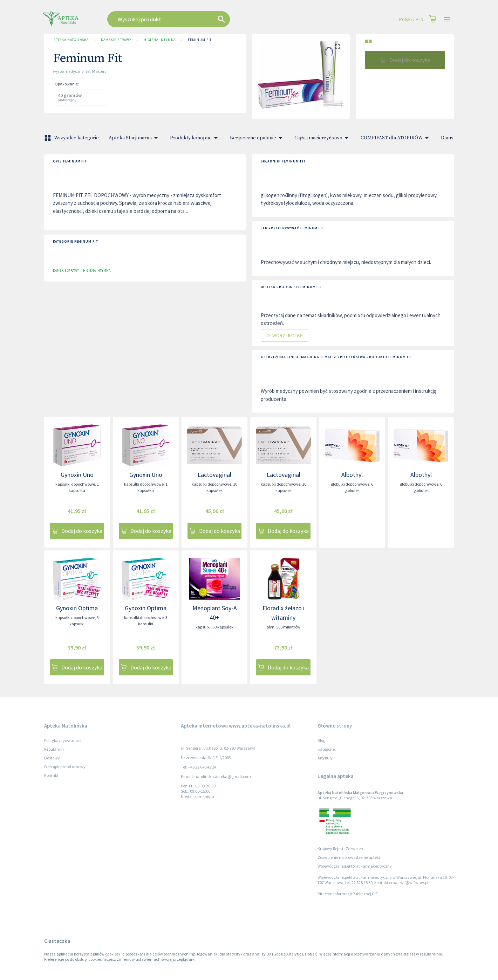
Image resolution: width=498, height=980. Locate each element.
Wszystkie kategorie (72, 138)
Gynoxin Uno (77, 475)
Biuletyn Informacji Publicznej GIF (348, 894)
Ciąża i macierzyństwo (323, 138)
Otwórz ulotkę (284, 336)
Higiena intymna (160, 40)
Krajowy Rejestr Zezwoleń (340, 849)
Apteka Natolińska (71, 40)
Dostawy (52, 758)
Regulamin (54, 749)
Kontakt (51, 775)
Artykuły (325, 758)
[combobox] (204, 19)
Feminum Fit (200, 40)
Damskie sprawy (116, 40)
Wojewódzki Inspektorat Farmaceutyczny (355, 866)
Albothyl (352, 475)
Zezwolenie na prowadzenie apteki (349, 857)
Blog (321, 740)
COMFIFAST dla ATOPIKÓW (396, 138)
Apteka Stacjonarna (134, 138)
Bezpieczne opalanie (257, 138)
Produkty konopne (195, 138)
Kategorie (326, 749)
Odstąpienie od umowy (65, 767)
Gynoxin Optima (77, 608)
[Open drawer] (447, 19)
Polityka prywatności (63, 740)
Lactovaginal (214, 475)
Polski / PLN (411, 19)
